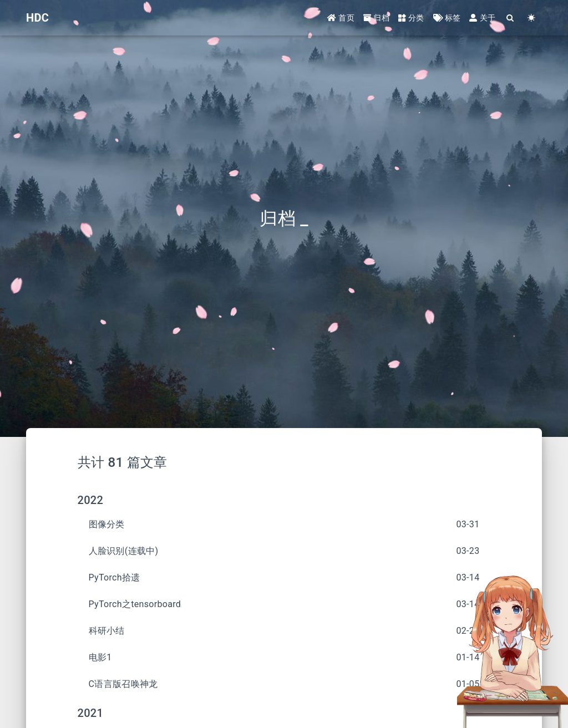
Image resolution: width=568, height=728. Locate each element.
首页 (341, 18)
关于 (482, 18)
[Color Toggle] (531, 18)
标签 (447, 18)
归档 (376, 18)
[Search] (510, 18)
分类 (411, 18)
